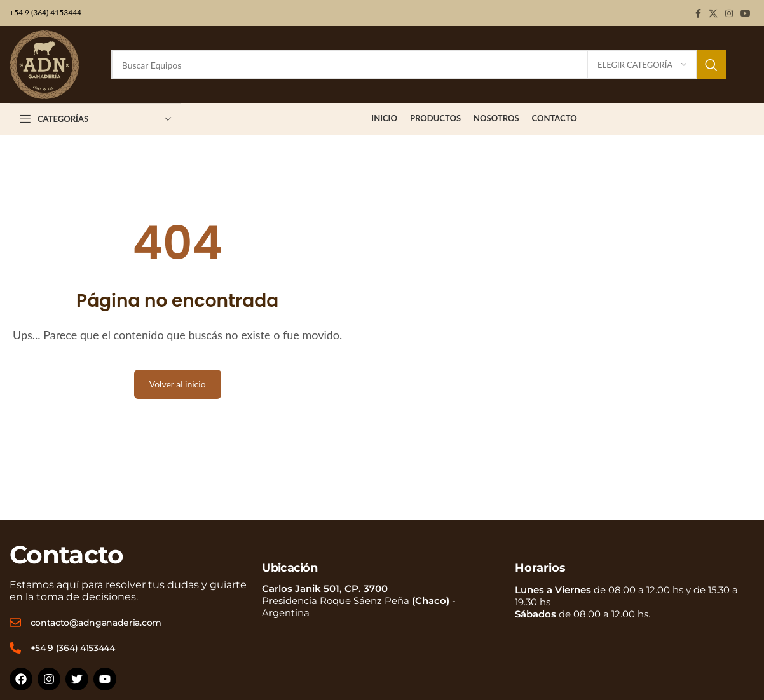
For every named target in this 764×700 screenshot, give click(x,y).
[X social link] (713, 13)
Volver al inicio (178, 384)
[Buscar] (419, 65)
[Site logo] (44, 64)
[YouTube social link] (746, 13)
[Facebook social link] (698, 13)
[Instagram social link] (729, 13)
